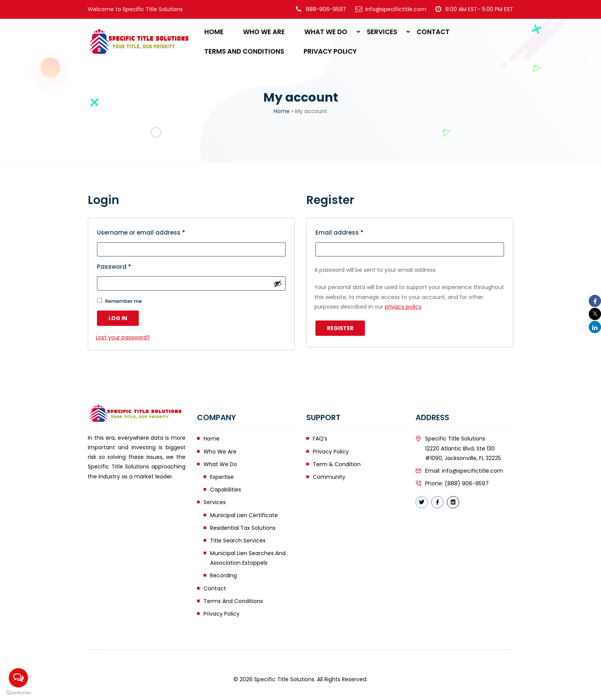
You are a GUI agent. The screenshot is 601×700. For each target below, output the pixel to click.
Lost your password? (123, 337)
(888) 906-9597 (467, 483)
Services (382, 32)
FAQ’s (320, 439)
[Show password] (278, 284)
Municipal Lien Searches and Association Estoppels (248, 558)
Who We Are (264, 32)
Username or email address (141, 233)
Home (214, 32)
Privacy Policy (330, 51)
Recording (223, 575)
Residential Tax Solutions (243, 528)
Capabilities (226, 490)
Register (340, 328)
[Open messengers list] (18, 678)
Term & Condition (337, 464)
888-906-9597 (326, 9)
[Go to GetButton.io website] (18, 692)
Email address (339, 233)
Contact (433, 32)
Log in (118, 318)
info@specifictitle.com (472, 471)
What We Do (326, 32)
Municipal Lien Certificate (244, 515)
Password (114, 267)
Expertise (222, 477)
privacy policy (403, 307)
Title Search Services (238, 541)
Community (329, 477)
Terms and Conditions (244, 51)
